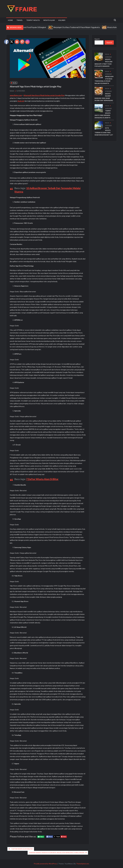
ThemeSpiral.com (83, 864)
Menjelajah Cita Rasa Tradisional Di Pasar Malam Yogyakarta (80, 27)
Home (10, 20)
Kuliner (62, 20)
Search (97, 39)
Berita (15, 83)
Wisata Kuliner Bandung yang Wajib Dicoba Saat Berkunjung (104, 97)
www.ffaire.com (16, 95)
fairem (12, 91)
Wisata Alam (49, 20)
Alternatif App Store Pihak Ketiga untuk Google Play (44, 95)
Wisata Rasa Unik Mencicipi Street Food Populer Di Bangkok (27, 27)
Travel (20, 20)
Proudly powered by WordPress (45, 864)
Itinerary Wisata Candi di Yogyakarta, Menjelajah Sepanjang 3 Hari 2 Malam (57, 853)
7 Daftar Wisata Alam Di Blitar (42, 479)
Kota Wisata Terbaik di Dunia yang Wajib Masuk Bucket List (104, 131)
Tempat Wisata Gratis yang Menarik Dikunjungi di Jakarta (103, 114)
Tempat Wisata (33, 20)
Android (21, 101)
